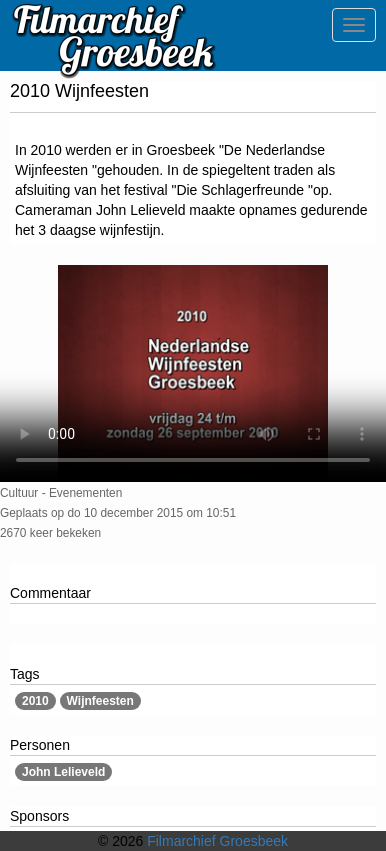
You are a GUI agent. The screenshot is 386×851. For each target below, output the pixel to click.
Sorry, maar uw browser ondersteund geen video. (193, 373)
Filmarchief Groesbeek (217, 841)
